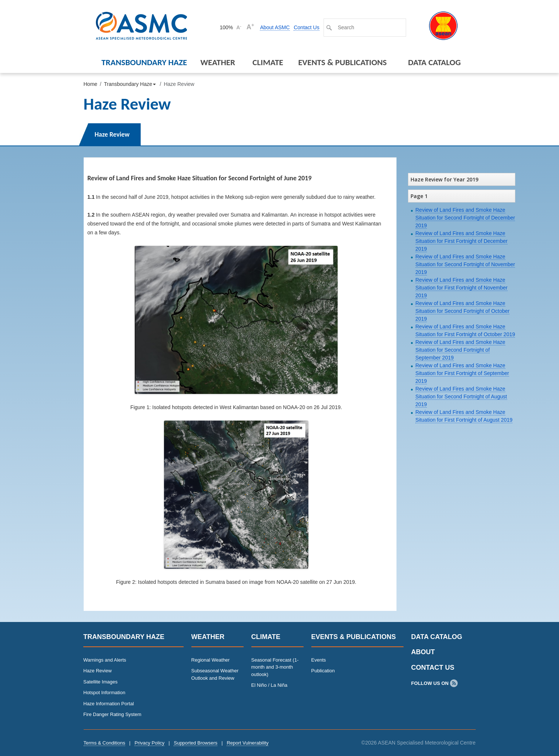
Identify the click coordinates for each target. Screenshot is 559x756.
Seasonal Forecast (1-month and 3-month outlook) (275, 667)
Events (319, 660)
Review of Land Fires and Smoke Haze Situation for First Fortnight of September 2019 (462, 373)
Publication (323, 671)
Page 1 (419, 196)
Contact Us (306, 27)
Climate (268, 62)
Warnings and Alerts (105, 660)
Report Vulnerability (247, 743)
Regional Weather (211, 660)
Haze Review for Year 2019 (444, 179)
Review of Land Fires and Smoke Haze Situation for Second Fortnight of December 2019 (465, 218)
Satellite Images (101, 682)
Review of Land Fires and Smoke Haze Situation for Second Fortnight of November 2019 (465, 264)
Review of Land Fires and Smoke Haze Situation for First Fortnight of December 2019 (461, 241)
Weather (218, 62)
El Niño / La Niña (270, 685)
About (423, 652)
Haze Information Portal (109, 704)
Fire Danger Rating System (112, 714)
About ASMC (275, 27)
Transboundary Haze (144, 62)
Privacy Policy (149, 743)
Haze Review (112, 134)
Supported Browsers (195, 743)
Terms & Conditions (105, 743)
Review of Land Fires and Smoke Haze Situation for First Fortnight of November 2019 (461, 288)
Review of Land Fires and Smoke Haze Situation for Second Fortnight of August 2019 (461, 397)
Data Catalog (434, 62)
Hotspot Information (104, 693)
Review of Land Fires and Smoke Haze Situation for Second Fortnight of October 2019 (462, 311)
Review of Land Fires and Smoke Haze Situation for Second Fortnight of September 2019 (460, 350)
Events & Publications (342, 62)
